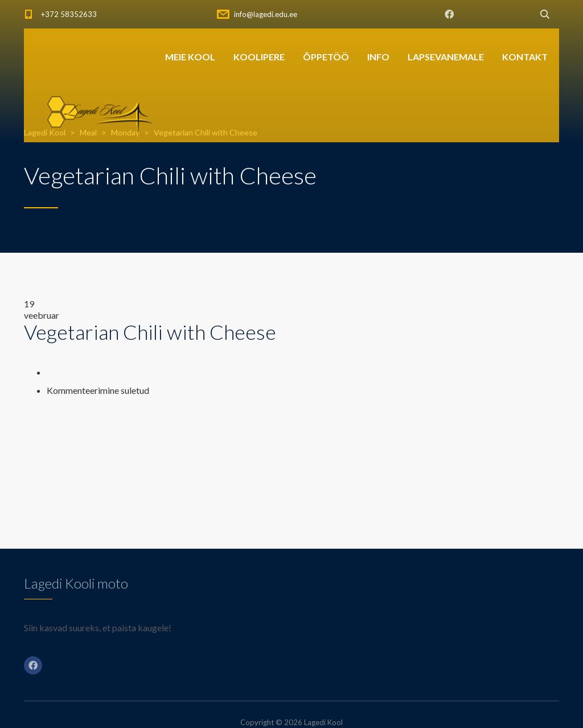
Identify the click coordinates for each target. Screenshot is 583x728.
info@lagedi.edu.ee (266, 14)
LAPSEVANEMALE (446, 57)
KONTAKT (525, 57)
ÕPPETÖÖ (326, 57)
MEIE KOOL (190, 57)
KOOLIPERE (259, 57)
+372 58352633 (69, 14)
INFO (378, 57)
